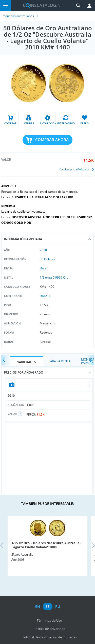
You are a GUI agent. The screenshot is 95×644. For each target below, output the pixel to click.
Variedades (27, 362)
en (38, 606)
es (48, 606)
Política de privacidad (49, 629)
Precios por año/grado (48, 372)
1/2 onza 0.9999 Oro (54, 277)
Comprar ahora (52, 140)
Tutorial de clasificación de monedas (50, 637)
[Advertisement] (49, 458)
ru (58, 606)
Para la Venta (60, 361)
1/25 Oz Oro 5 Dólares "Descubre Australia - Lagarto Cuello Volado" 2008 (46, 545)
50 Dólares (48, 259)
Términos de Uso (49, 620)
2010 (43, 250)
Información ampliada (48, 239)
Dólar (44, 268)
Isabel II (45, 296)
